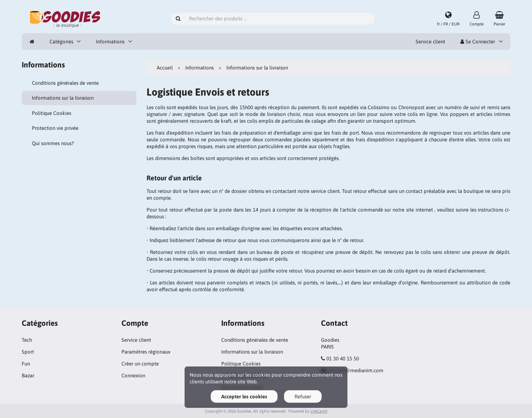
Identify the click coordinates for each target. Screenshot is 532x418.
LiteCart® (319, 411)
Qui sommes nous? (53, 143)
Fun (26, 364)
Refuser (303, 396)
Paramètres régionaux (146, 352)
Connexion (133, 375)
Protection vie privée (55, 128)
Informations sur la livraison (63, 98)
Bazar (28, 375)
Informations (110, 42)
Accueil (165, 68)
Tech (27, 340)
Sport (28, 352)
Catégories (61, 42)
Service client (430, 42)
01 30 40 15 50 (343, 359)
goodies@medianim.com (355, 370)
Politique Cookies (52, 113)
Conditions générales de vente (65, 83)
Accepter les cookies (244, 396)
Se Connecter (478, 42)
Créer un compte (140, 364)
